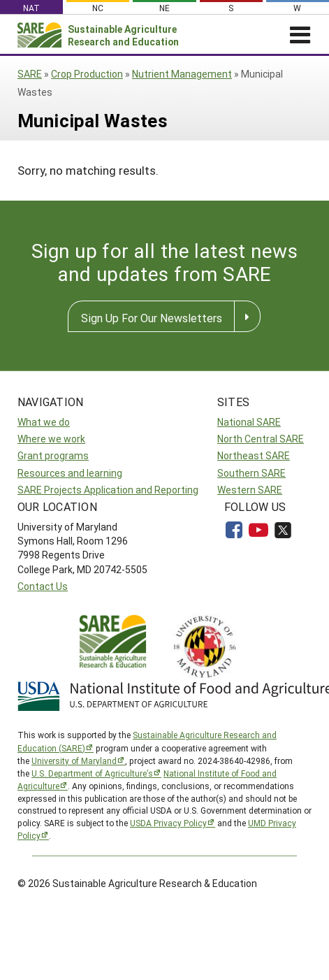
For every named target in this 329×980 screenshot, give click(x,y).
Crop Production (87, 74)
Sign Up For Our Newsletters (152, 318)
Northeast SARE (254, 455)
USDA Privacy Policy (168, 823)
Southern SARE (251, 473)
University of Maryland (74, 761)
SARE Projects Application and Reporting (108, 490)
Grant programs (53, 455)
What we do (44, 422)
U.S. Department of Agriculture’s (92, 773)
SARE (30, 74)
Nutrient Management (182, 74)
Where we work (51, 439)
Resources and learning (70, 473)
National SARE (249, 422)
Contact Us (43, 586)
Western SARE (250, 490)
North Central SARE (261, 439)
